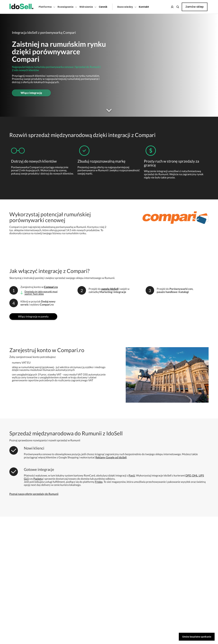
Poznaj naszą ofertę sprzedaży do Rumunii (34, 494)
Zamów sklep (195, 7)
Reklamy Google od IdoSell (111, 457)
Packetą (38, 479)
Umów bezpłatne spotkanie (197, 637)
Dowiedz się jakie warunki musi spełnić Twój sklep (41, 293)
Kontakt (144, 7)
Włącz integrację (31, 93)
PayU (132, 475)
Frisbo (99, 482)
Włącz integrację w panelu (33, 316)
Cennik (103, 7)
